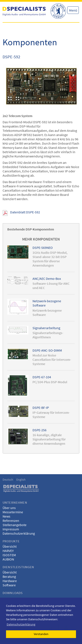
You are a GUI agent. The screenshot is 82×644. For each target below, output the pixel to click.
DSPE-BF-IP (41, 408)
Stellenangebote (15, 525)
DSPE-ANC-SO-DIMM (47, 350)
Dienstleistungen (18, 567)
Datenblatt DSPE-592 (25, 212)
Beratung (9, 577)
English (21, 480)
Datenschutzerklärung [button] (21, 624)
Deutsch (8, 480)
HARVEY (8, 551)
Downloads (13, 593)
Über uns (9, 508)
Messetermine (13, 512)
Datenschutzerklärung (19, 533)
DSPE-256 (39, 430)
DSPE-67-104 (42, 377)
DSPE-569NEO (43, 248)
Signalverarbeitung (46, 328)
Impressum (11, 529)
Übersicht (10, 546)
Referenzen (11, 521)
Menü (73, 10)
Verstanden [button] (41, 634)
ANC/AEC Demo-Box (47, 279)
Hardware (10, 581)
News (6, 516)
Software (9, 585)
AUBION (8, 559)
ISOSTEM (9, 555)
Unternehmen (15, 502)
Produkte (11, 541)
